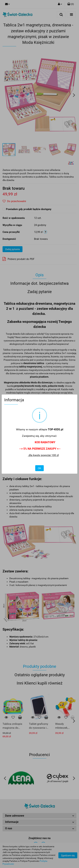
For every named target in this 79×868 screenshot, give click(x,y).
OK (39, 468)
